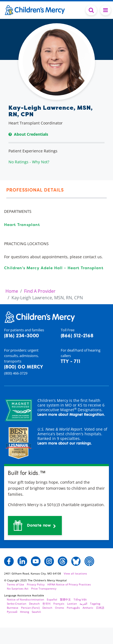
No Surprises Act (18, 588)
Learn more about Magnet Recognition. (71, 415)
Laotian (72, 604)
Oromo (60, 608)
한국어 (47, 604)
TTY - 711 (71, 362)
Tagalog (95, 604)
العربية (83, 604)
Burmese (13, 608)
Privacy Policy (36, 584)
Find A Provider (40, 291)
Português (73, 608)
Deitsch (47, 608)
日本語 (100, 608)
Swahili (36, 612)
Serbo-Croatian (17, 604)
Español (52, 599)
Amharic (88, 608)
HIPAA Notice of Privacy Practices (69, 584)
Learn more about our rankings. (65, 443)
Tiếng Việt (80, 599)
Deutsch (34, 604)
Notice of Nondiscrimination (25, 599)
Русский (12, 612)
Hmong (24, 612)
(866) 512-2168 (77, 336)
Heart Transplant (22, 224)
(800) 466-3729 (16, 373)
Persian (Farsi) (30, 608)
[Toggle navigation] (105, 10)
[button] (35, 526)
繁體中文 (65, 599)
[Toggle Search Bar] (91, 10)
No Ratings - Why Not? (29, 162)
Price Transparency (44, 588)
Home (12, 291)
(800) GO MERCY (24, 367)
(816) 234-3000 (22, 336)
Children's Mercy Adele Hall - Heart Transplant (54, 268)
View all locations (75, 573)
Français (59, 604)
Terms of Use (15, 584)
